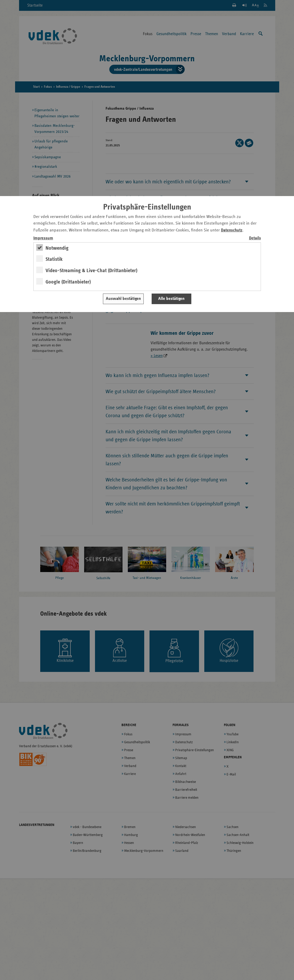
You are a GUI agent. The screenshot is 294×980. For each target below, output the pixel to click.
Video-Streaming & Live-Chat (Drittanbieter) (91, 271)
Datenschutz (232, 230)
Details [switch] (255, 238)
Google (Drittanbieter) (68, 282)
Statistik (54, 259)
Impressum (43, 238)
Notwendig (57, 248)
